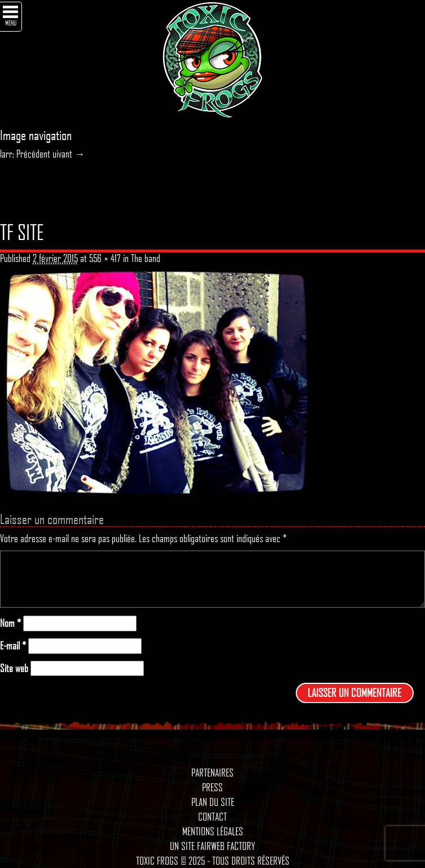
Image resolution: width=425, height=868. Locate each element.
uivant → (69, 154)
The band (146, 258)
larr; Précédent (25, 154)
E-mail (13, 646)
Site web (14, 668)
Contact (213, 817)
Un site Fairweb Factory (213, 846)
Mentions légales (213, 831)
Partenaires (213, 773)
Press (213, 787)
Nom (10, 623)
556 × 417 (105, 258)
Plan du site (213, 802)
